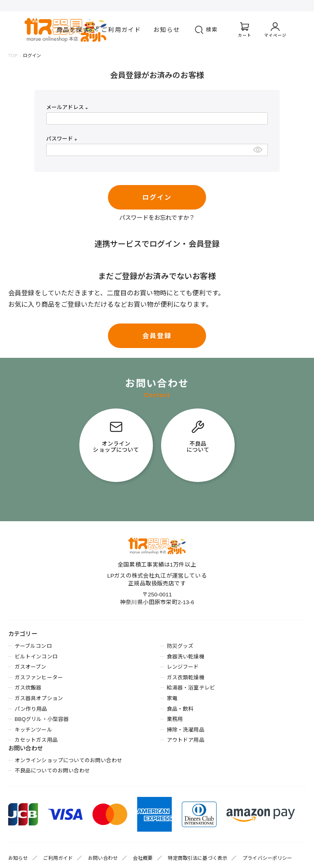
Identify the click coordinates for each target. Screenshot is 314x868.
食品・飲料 (180, 709)
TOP (13, 56)
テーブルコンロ (33, 646)
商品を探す (73, 30)
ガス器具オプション (39, 698)
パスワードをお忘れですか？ (157, 218)
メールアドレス (68, 107)
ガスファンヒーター (39, 677)
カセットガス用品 (36, 740)
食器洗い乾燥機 (186, 657)
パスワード (63, 139)
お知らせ (167, 30)
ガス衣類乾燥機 (186, 677)
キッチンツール (34, 730)
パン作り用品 (31, 709)
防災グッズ (180, 646)
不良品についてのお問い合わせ (52, 771)
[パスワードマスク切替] (259, 150)
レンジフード (183, 667)
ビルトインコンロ (36, 657)
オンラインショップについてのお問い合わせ (68, 760)
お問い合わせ (103, 858)
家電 (172, 698)
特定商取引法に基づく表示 (197, 858)
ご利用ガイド (121, 30)
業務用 (175, 719)
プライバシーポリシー (267, 858)
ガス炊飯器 (28, 688)
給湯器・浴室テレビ (191, 688)
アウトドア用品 (186, 740)
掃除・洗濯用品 (186, 730)
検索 (212, 30)
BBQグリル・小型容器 (42, 719)
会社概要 (143, 858)
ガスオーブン (31, 667)
